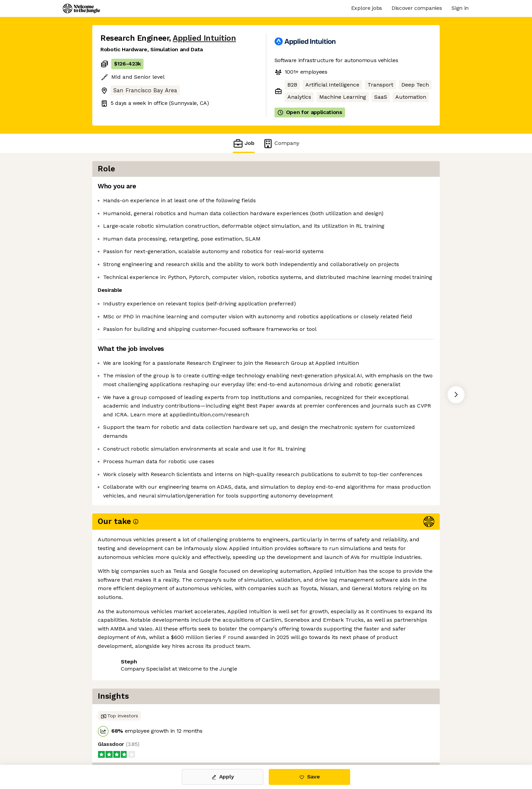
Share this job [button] (119, 713)
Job (244, 143)
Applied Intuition (204, 38)
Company (281, 143)
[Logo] (81, 8)
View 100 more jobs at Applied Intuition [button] (199, 713)
